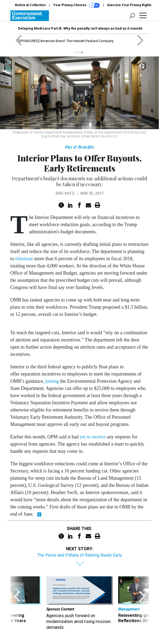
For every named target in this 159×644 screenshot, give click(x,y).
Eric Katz (65, 193)
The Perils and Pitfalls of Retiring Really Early (80, 555)
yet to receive (93, 437)
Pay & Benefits (79, 147)
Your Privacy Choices (76, 5)
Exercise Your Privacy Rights (129, 5)
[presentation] (17, 604)
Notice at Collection (30, 5)
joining (52, 381)
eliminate (24, 259)
